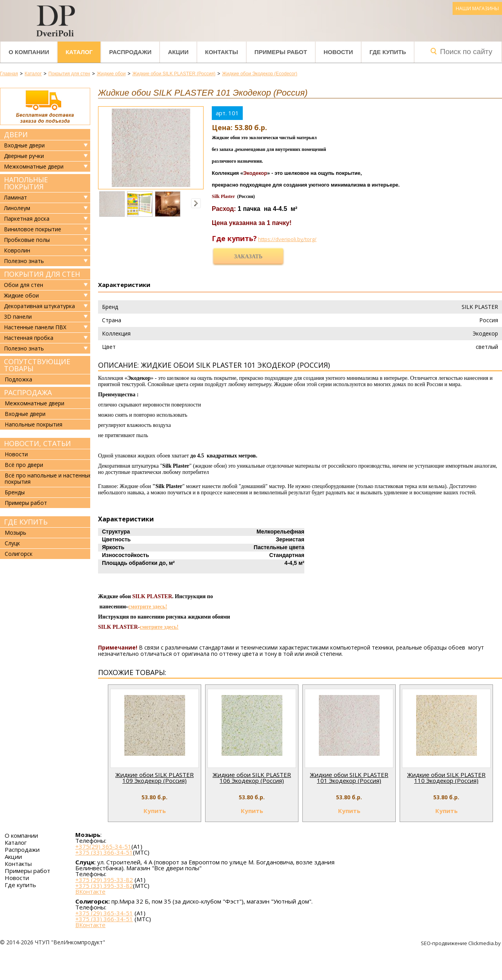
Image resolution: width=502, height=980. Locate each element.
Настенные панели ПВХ (35, 327)
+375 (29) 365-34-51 (104, 913)
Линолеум (17, 208)
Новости (338, 52)
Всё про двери (24, 465)
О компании (29, 52)
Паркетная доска (27, 219)
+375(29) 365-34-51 (103, 846)
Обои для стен (24, 285)
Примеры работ (281, 52)
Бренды (15, 492)
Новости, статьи (37, 443)
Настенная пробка (29, 338)
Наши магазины (477, 8)
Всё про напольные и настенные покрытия (48, 478)
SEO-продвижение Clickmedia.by (461, 943)
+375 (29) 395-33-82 (104, 880)
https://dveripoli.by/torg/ (287, 239)
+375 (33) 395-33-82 (104, 886)
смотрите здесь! (148, 607)
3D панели (18, 317)
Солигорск (19, 554)
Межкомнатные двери (34, 167)
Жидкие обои (21, 296)
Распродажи (130, 52)
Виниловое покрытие (33, 229)
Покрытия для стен (42, 274)
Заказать (248, 257)
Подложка (18, 379)
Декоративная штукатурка (39, 306)
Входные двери (24, 145)
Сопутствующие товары (37, 365)
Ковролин (17, 250)
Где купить (388, 52)
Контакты (222, 52)
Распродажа (28, 392)
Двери (16, 134)
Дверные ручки (24, 156)
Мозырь (15, 533)
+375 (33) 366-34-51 (104, 852)
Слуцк (12, 543)
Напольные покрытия (26, 183)
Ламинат (15, 198)
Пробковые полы (27, 240)
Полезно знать (24, 261)
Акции (178, 52)
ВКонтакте (90, 892)
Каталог (79, 52)
